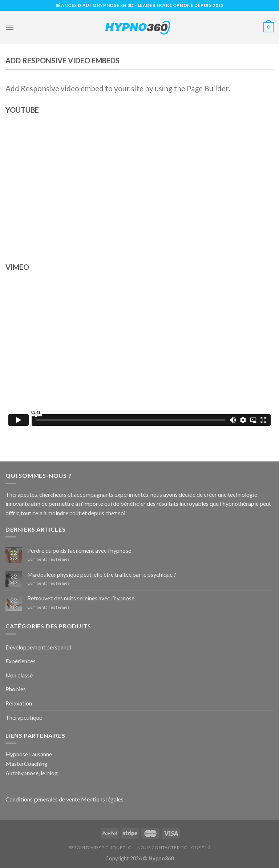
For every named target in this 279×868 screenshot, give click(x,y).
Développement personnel (38, 647)
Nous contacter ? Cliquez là (174, 847)
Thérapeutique (24, 717)
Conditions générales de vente (43, 799)
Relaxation (19, 703)
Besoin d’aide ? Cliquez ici (101, 847)
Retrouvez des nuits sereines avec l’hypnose (81, 598)
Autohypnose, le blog (32, 773)
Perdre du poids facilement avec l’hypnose (79, 550)
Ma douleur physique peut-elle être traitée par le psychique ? (102, 574)
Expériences (21, 661)
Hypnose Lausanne (29, 754)
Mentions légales (102, 799)
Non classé (19, 675)
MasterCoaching (27, 763)
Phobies (16, 689)
